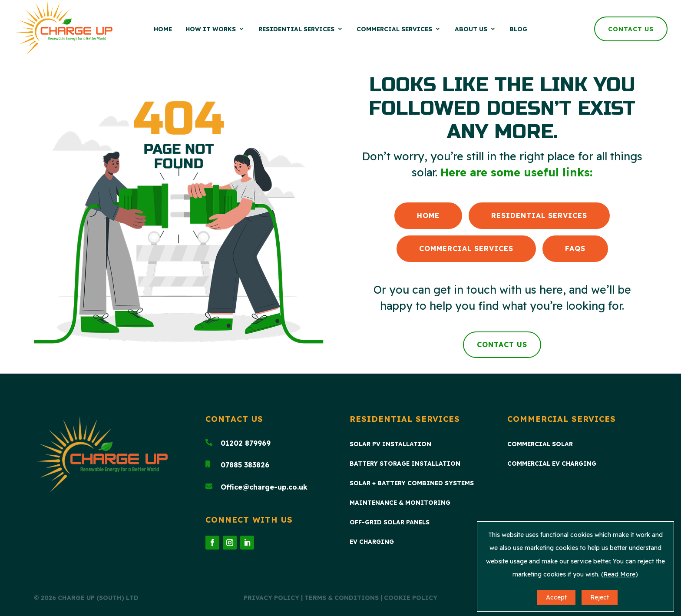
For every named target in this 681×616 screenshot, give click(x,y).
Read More (619, 574)
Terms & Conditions (342, 598)
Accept (556, 597)
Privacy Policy (271, 598)
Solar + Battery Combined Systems (412, 483)
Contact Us (631, 29)
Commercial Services (394, 29)
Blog (518, 29)
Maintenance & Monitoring (400, 503)
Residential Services (296, 29)
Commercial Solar (540, 444)
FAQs (575, 248)
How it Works (211, 29)
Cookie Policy (411, 598)
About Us (471, 29)
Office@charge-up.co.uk (264, 487)
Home (163, 29)
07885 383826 (245, 465)
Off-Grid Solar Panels (390, 522)
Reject (600, 597)
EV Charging (372, 542)
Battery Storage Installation (405, 464)
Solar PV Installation (390, 444)
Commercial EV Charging (552, 464)
